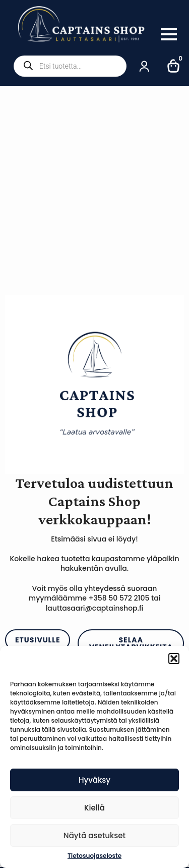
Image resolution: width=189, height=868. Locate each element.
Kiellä (94, 808)
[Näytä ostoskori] (174, 66)
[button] (174, 659)
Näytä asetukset (94, 835)
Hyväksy (94, 780)
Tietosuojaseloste (94, 856)
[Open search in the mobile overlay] (70, 66)
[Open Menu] (169, 34)
